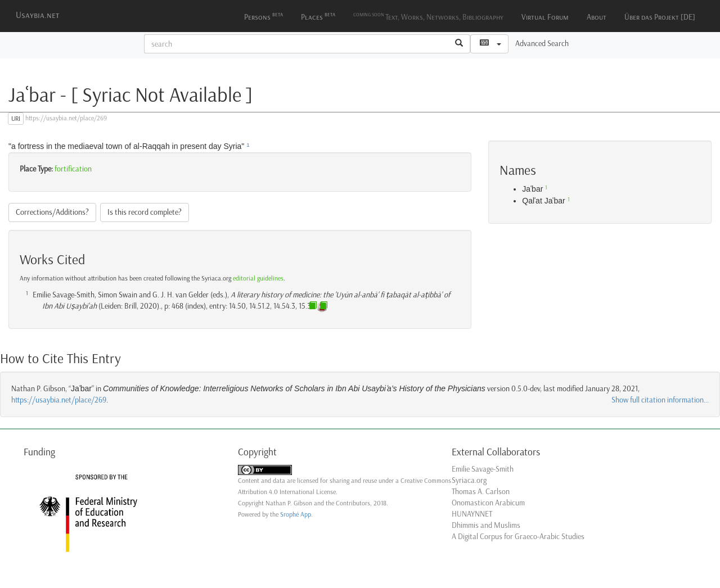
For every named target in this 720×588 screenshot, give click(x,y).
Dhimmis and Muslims (486, 525)
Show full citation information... (660, 400)
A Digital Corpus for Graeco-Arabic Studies (518, 537)
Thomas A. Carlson (481, 492)
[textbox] (296, 44)
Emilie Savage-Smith (483, 469)
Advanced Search (542, 44)
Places (318, 16)
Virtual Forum (545, 17)
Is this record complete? (145, 212)
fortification (73, 169)
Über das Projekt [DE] (660, 17)
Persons (264, 16)
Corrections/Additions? (52, 212)
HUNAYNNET (472, 514)
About (597, 17)
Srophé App (296, 514)
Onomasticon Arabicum (488, 503)
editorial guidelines (258, 278)
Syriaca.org (469, 480)
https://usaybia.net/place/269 (59, 400)
